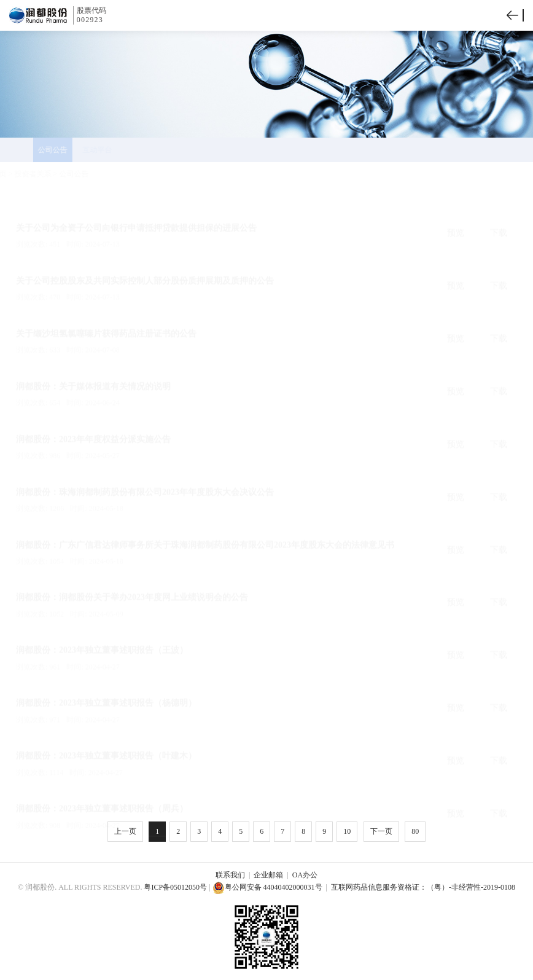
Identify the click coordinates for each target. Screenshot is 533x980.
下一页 (381, 831)
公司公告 (103, 174)
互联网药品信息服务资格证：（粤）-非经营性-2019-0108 (423, 887)
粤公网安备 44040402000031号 (267, 887)
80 (415, 831)
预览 (456, 204)
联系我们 (230, 875)
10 (347, 831)
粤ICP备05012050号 (175, 887)
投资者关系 (62, 174)
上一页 (125, 831)
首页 (28, 174)
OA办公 (305, 875)
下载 (499, 204)
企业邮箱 (268, 875)
